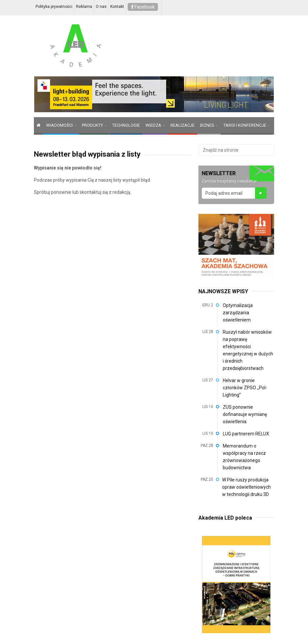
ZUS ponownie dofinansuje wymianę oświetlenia (245, 414)
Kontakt (117, 7)
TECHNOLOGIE (126, 125)
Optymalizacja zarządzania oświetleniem (238, 313)
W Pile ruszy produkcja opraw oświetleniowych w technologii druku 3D (246, 487)
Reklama (84, 7)
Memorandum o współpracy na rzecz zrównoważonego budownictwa (244, 457)
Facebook (143, 7)
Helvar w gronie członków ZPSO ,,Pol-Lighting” (245, 388)
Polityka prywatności (54, 7)
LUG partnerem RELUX (246, 434)
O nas (101, 7)
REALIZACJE (182, 125)
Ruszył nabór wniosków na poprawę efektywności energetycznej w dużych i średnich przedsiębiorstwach (248, 350)
